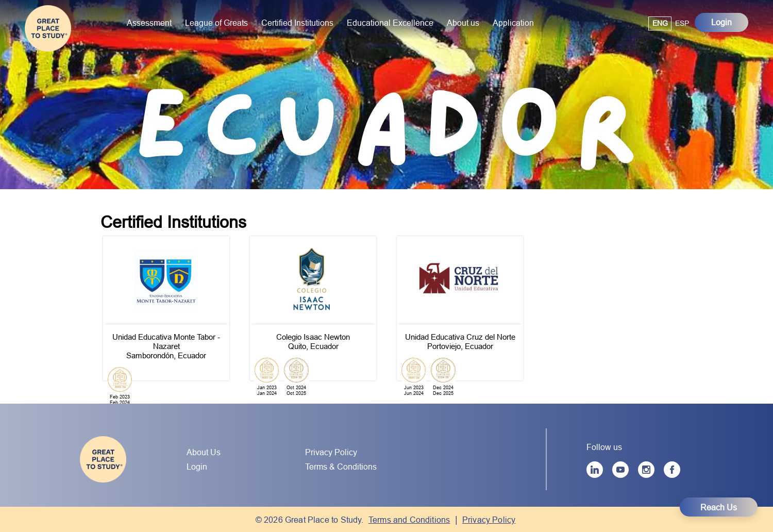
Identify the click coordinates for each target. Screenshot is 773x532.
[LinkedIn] (595, 470)
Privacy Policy (331, 452)
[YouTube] (620, 470)
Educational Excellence (390, 23)
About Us (204, 452)
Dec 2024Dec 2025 (443, 391)
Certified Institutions (297, 23)
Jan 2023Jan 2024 (267, 391)
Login (721, 22)
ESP (682, 23)
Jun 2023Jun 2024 (414, 391)
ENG (660, 23)
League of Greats (216, 23)
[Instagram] (646, 470)
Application (513, 23)
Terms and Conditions (409, 520)
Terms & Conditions (341, 467)
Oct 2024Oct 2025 (296, 391)
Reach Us (719, 507)
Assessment (149, 23)
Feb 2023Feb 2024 (120, 400)
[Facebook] (672, 470)
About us (463, 23)
